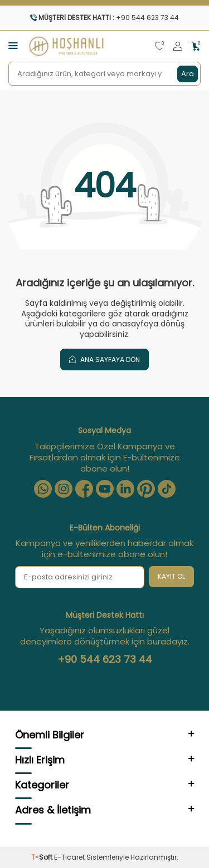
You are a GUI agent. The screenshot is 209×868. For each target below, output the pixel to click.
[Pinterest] (146, 489)
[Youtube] (105, 489)
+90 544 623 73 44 (105, 659)
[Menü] (13, 45)
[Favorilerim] (160, 46)
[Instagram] (64, 489)
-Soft (43, 857)
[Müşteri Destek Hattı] (104, 18)
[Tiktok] (167, 489)
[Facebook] (84, 489)
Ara (188, 74)
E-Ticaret (69, 857)
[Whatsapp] (43, 489)
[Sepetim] (196, 46)
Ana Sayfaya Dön (104, 359)
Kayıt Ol (171, 576)
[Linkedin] (125, 489)
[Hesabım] (178, 46)
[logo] (66, 46)
